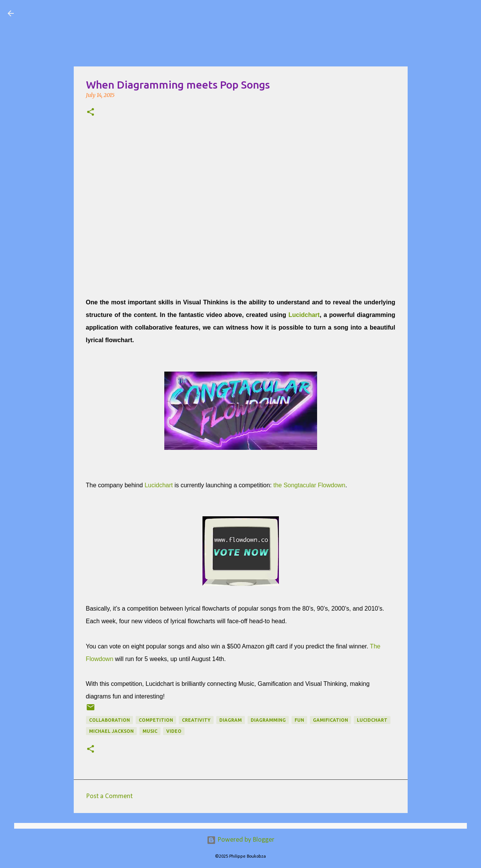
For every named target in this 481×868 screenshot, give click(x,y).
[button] (91, 113)
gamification (330, 720)
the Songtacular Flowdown (309, 485)
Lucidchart (304, 315)
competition (156, 720)
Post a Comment (109, 796)
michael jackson (111, 731)
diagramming (268, 720)
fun (299, 720)
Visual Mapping (65, 13)
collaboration (109, 720)
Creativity (196, 720)
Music (150, 731)
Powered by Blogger (241, 840)
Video (174, 731)
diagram (231, 720)
